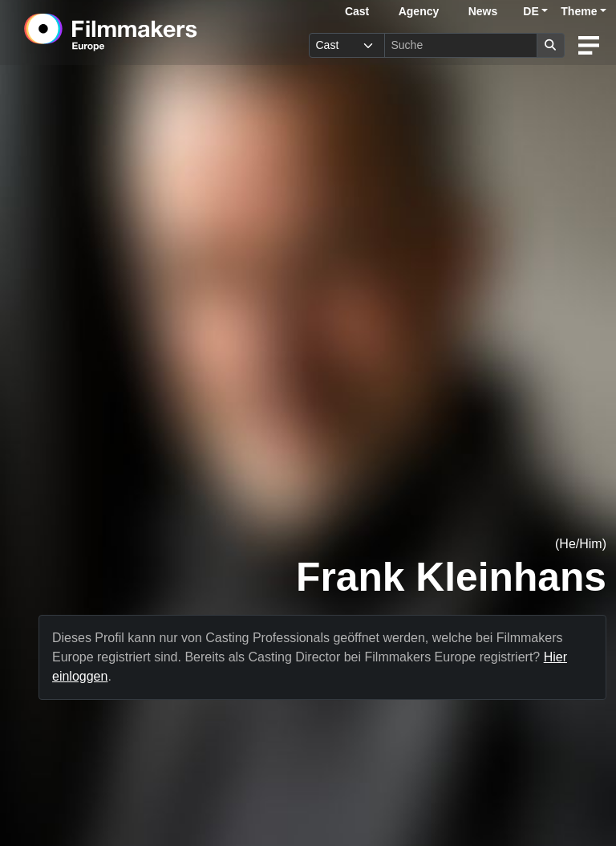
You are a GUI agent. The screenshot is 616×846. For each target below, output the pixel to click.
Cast (357, 11)
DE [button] (531, 11)
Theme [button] (579, 11)
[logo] (150, 32)
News (483, 11)
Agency (419, 11)
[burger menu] (589, 45)
